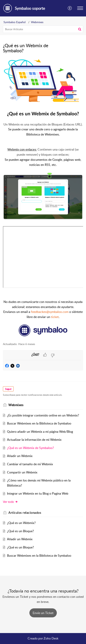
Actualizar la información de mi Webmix (34, 440)
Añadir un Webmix (20, 456)
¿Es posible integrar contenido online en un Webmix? (43, 415)
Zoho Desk (51, 638)
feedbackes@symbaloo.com (50, 312)
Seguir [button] (8, 389)
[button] (70, 8)
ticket (54, 317)
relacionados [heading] (25, 513)
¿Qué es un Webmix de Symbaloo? (30, 448)
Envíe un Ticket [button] (43, 613)
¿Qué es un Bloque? (20, 531)
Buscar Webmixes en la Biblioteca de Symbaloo (39, 423)
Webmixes (37, 22)
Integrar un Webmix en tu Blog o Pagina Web (38, 493)
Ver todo (10, 502)
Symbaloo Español (14, 22)
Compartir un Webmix (22, 472)
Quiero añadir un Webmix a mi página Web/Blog (40, 432)
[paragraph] (43, 198)
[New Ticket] (43, 613)
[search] (43, 29)
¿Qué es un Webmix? (21, 523)
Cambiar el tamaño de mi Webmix (30, 464)
